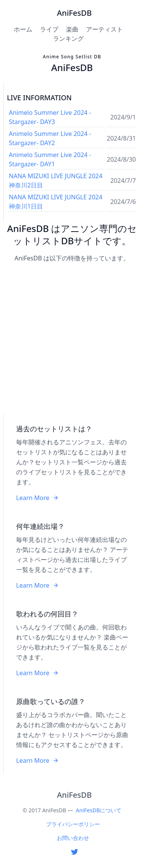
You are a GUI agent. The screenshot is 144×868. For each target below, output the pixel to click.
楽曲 (72, 29)
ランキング (68, 38)
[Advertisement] (72, 339)
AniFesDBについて (99, 810)
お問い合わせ (73, 838)
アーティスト (104, 29)
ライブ (49, 29)
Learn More (37, 498)
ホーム (23, 29)
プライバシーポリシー (73, 824)
